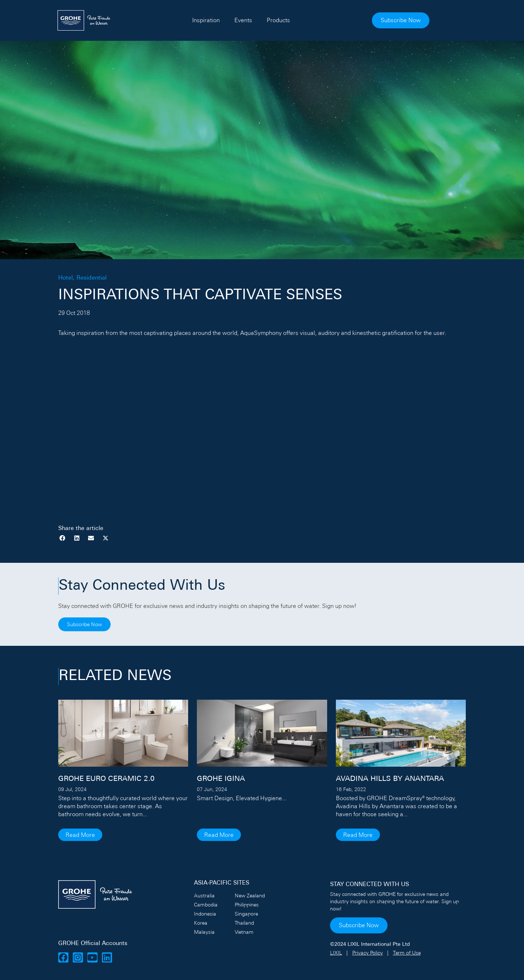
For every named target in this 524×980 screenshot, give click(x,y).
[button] (62, 538)
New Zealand (250, 896)
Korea (201, 923)
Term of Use (407, 953)
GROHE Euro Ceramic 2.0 (106, 779)
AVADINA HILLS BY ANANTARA (390, 779)
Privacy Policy (368, 953)
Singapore (246, 914)
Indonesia (205, 914)
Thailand (244, 923)
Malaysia (204, 932)
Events (262, 20)
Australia (204, 896)
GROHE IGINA (221, 779)
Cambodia (206, 905)
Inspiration (225, 20)
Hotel (65, 278)
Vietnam (244, 932)
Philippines (247, 905)
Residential (92, 278)
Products (297, 20)
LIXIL (336, 953)
